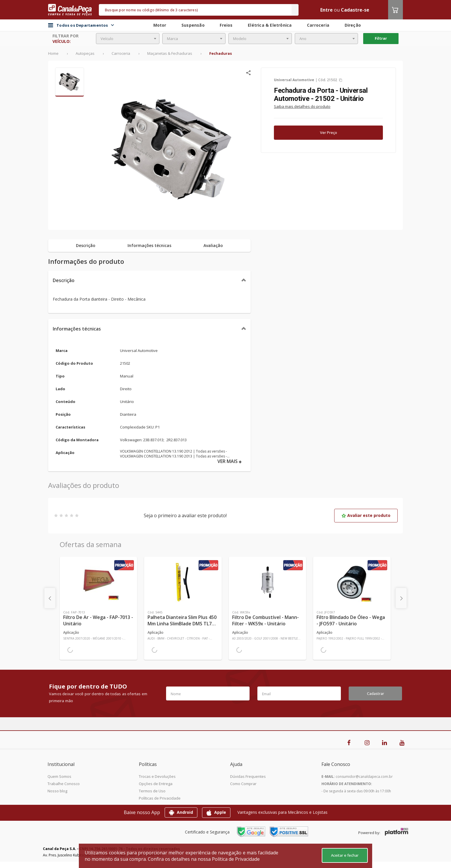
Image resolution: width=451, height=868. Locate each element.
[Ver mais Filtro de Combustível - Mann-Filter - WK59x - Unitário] (267, 582)
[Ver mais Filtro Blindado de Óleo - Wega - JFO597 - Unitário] (352, 582)
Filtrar (381, 38)
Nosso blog (57, 791)
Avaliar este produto (366, 515)
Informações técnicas (77, 329)
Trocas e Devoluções (157, 776)
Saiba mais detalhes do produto (302, 106)
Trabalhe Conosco (64, 784)
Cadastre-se (355, 10)
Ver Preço (329, 132)
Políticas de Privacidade (160, 798)
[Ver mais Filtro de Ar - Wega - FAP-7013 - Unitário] (98, 582)
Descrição (64, 280)
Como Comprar (243, 784)
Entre (327, 10)
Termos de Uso (152, 791)
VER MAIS (230, 461)
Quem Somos (59, 776)
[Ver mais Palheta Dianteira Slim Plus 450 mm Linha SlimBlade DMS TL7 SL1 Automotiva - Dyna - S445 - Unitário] (183, 582)
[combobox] (128, 39)
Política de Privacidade (236, 859)
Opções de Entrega (156, 784)
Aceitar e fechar (345, 855)
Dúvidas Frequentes (248, 776)
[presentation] (50, 598)
